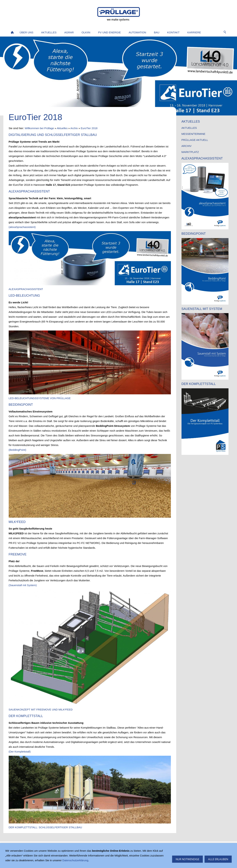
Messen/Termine (193, 134)
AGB (41, 847)
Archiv (74, 128)
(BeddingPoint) (17, 450)
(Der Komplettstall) (20, 752)
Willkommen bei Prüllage (39, 128)
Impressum (29, 847)
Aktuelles (62, 128)
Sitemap (14, 847)
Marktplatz (190, 152)
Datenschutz (55, 847)
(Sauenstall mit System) (23, 585)
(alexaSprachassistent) (22, 227)
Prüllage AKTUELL (195, 140)
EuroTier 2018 (89, 128)
